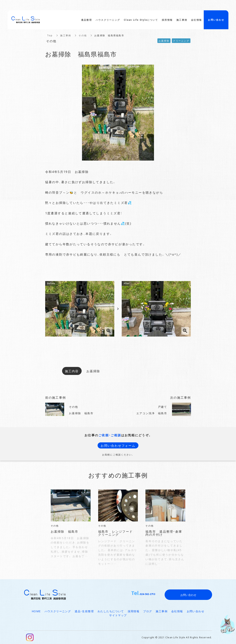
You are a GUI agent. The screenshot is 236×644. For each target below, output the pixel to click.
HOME (36, 611)
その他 (83, 35)
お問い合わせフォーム (118, 445)
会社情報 (177, 611)
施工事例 (66, 35)
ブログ (148, 611)
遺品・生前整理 (84, 611)
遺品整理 (86, 21)
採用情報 (134, 611)
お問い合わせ (196, 611)
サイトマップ (118, 615)
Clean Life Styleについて (141, 21)
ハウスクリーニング (58, 611)
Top (50, 35)
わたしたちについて (111, 611)
